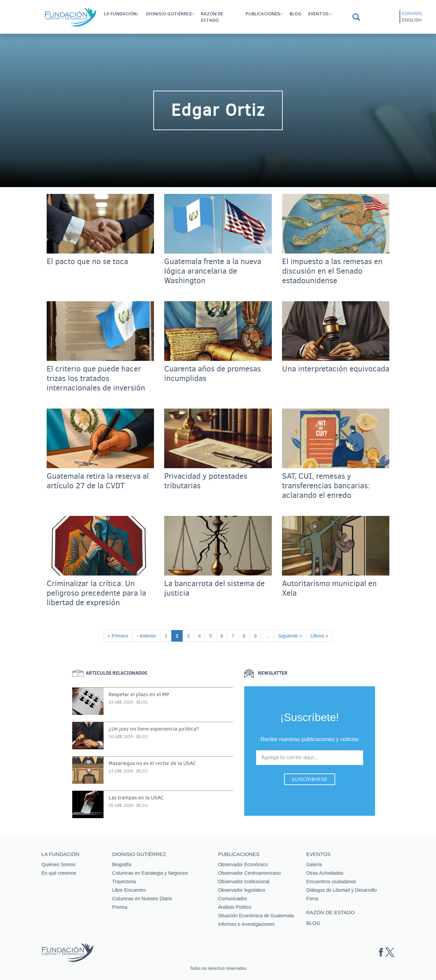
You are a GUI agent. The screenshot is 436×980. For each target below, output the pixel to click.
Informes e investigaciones (246, 924)
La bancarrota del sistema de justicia (214, 588)
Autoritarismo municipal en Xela (329, 588)
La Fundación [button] (120, 14)
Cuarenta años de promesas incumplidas (213, 374)
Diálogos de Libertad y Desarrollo (341, 890)
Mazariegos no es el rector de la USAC (152, 763)
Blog (295, 14)
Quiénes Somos (59, 864)
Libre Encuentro (129, 890)
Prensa (120, 907)
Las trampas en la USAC (136, 798)
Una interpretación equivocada (336, 369)
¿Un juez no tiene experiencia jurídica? (154, 729)
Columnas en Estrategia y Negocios (150, 873)
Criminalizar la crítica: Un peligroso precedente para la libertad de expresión (96, 593)
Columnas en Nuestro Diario (142, 899)
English (412, 20)
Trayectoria (124, 882)
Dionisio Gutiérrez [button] (169, 14)
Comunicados (233, 899)
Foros (312, 899)
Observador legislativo (242, 890)
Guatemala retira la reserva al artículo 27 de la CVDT (98, 481)
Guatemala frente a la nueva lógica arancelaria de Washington (213, 271)
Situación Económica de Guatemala (256, 916)
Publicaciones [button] (263, 14)
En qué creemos (59, 873)
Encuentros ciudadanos (331, 882)
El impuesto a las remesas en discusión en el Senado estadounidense (332, 271)
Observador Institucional (244, 882)
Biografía (122, 864)
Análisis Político (235, 907)
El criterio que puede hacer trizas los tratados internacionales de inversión (96, 379)
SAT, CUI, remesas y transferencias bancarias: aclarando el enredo (326, 486)
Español (412, 13)
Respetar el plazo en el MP (139, 694)
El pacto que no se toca (87, 262)
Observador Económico (243, 864)
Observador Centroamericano (249, 873)
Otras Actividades (325, 873)
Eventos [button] (318, 14)
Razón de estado (212, 17)
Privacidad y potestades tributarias (206, 481)
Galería (314, 864)
